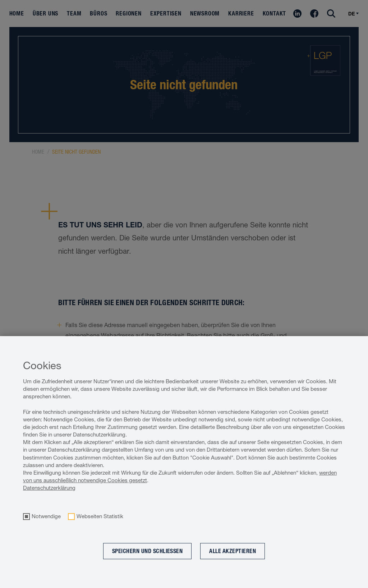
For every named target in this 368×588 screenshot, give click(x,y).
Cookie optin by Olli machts (339, 584)
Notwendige (46, 516)
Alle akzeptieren (233, 551)
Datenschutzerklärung (49, 488)
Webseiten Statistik (100, 516)
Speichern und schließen (148, 551)
